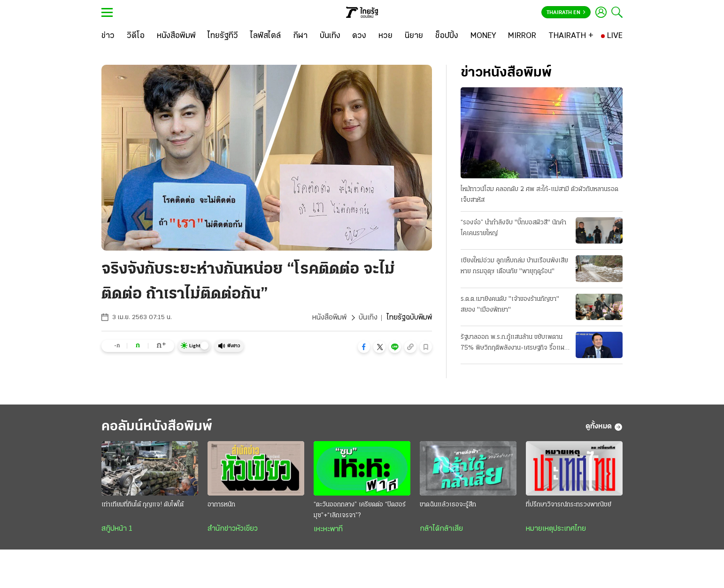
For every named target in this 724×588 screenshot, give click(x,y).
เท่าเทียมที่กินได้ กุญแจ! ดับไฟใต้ (142, 505)
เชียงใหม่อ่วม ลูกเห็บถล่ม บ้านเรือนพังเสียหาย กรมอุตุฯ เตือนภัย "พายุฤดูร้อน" (514, 266)
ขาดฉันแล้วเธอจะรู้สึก (448, 505)
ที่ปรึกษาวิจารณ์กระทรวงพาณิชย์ (569, 505)
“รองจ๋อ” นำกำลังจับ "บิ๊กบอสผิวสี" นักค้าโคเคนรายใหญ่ (513, 228)
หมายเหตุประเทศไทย (556, 529)
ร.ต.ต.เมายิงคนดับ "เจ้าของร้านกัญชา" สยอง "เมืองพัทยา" (510, 305)
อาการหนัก (221, 505)
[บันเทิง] (330, 36)
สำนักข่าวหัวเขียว (233, 529)
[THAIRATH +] (571, 36)
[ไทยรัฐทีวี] (223, 36)
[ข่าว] (108, 36)
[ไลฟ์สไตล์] (266, 36)
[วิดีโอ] (136, 36)
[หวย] (385, 36)
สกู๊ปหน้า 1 (117, 529)
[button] (364, 347)
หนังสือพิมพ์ (329, 318)
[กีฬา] (300, 36)
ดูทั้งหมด (604, 427)
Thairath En (566, 13)
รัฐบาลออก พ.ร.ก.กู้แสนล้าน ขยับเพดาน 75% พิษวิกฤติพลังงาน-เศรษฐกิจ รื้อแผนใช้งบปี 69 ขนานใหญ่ (514, 344)
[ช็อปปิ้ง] (447, 36)
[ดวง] (359, 36)
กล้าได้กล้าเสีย (441, 529)
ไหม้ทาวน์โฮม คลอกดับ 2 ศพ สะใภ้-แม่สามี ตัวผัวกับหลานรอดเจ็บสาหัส (539, 195)
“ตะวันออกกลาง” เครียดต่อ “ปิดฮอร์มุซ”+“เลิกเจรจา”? (360, 510)
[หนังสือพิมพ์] (176, 36)
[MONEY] (483, 36)
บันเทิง (368, 318)
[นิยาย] (414, 36)
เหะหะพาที (328, 529)
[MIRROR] (522, 36)
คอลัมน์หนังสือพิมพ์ (157, 427)
